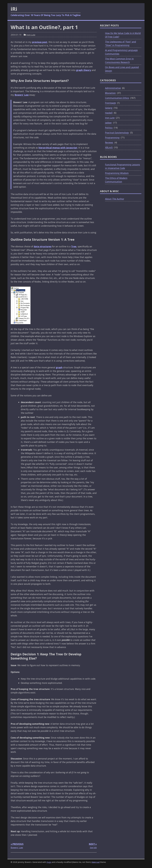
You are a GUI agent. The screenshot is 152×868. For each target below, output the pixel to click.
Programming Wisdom (117, 173)
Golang (109, 108)
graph (59, 367)
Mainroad (96, 862)
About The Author (115, 199)
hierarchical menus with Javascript (58, 148)
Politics (109, 128)
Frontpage (110, 103)
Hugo (49, 862)
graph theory (84, 70)
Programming (112, 137)
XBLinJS (109, 147)
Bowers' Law (22, 95)
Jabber (108, 123)
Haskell (109, 113)
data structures (43, 246)
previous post (40, 42)
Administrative (113, 88)
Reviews (109, 142)
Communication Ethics (117, 98)
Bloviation (110, 93)
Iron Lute (31, 35)
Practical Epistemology (117, 133)
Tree (74, 246)
